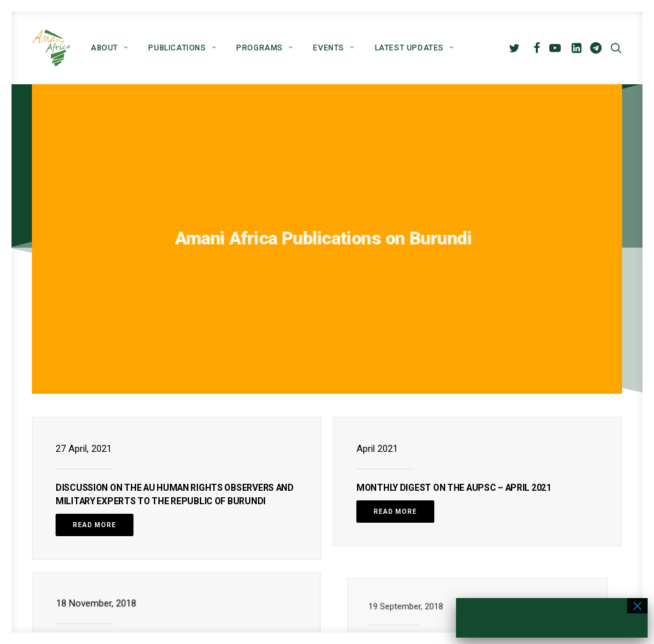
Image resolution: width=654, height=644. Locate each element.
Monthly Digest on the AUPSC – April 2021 (454, 396)
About (109, 48)
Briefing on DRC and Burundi (146, 548)
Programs (264, 48)
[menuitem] (109, 48)
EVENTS (333, 48)
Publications (182, 48)
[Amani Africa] (51, 48)
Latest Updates (414, 48)
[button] (516, 48)
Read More (95, 433)
